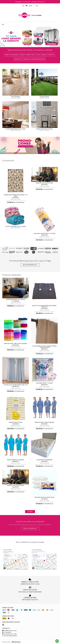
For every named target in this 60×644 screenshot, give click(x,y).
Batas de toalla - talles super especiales (16, 343)
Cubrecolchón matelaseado (44, 460)
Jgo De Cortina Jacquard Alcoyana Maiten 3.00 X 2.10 (44, 306)
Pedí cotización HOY (30, 529)
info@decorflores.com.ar (9, 631)
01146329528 (7, 632)
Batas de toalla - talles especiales (44, 422)
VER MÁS (30, 512)
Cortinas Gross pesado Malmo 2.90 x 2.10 (16, 385)
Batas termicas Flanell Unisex (44, 183)
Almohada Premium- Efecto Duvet (44, 497)
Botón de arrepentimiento (10, 636)
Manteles (18, 59)
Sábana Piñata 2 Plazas (16, 422)
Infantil (51, 55)
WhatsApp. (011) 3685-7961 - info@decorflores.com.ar (30, 2)
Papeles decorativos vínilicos (44, 129)
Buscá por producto (30, 265)
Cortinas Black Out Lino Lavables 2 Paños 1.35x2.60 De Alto (44, 347)
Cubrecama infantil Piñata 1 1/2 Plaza (44, 233)
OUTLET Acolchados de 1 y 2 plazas (16, 226)
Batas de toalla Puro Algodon (16, 460)
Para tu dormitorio (27, 55)
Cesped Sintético (44, 97)
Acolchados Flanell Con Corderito (16, 299)
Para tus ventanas (12, 55)
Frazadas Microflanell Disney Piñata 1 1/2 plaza (16, 195)
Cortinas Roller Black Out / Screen (16, 129)
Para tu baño (41, 55)
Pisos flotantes (16, 97)
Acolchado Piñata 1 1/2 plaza (44, 383)
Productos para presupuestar (34, 59)
